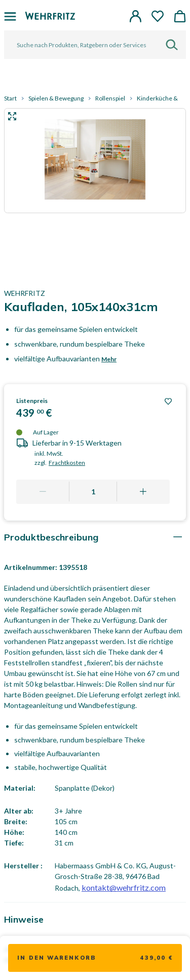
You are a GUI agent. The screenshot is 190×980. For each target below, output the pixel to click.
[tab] (95, 537)
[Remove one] (43, 492)
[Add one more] (143, 492)
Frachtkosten (67, 463)
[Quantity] (93, 492)
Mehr (109, 359)
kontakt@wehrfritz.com (124, 887)
